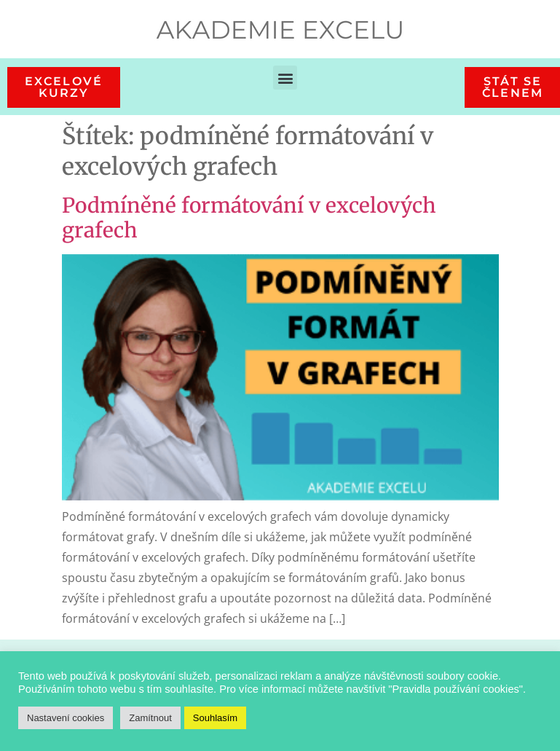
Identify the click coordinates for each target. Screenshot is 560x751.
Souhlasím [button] (215, 718)
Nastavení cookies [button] (66, 718)
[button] (285, 78)
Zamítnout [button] (150, 718)
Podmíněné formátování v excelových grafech (249, 218)
